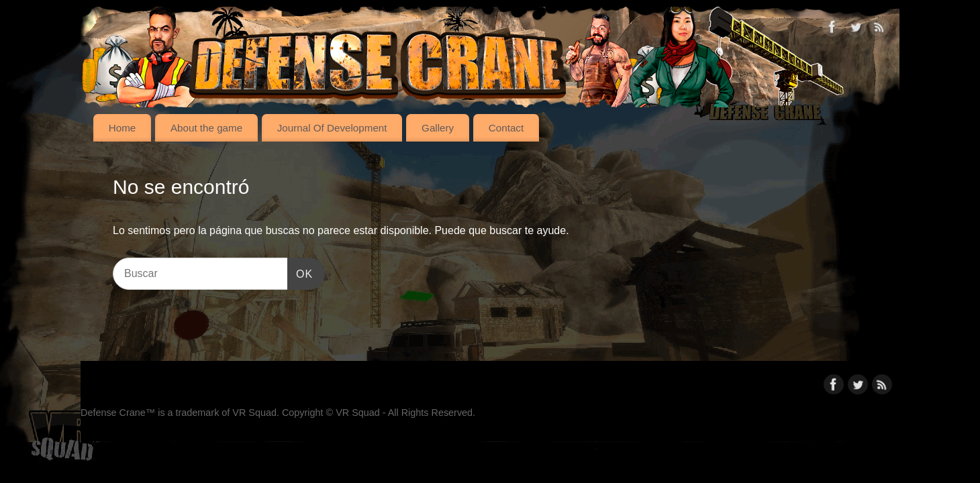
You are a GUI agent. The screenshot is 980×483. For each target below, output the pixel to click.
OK (300, 272)
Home (122, 128)
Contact (506, 128)
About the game (206, 128)
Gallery (438, 128)
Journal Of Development (332, 128)
